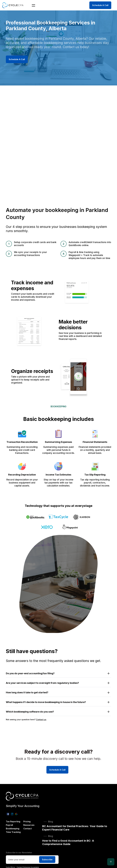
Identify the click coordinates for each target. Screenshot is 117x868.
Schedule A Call (100, 5)
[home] (13, 5)
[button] (32, 5)
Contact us (41, 720)
